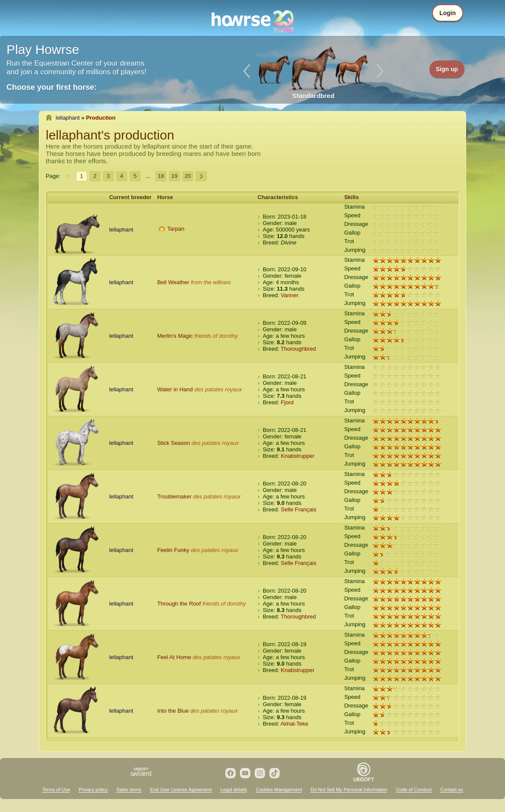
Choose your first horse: (52, 87)
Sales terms (129, 790)
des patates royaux (218, 389)
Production (101, 118)
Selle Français (299, 509)
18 (161, 176)
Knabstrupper (298, 456)
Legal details (234, 790)
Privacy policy (93, 790)
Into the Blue (173, 711)
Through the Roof (179, 604)
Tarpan (176, 229)
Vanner (290, 295)
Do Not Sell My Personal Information (349, 790)
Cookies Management (279, 790)
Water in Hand (175, 389)
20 (188, 176)
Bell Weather (173, 282)
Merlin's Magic (175, 336)
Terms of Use (56, 790)
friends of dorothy (216, 336)
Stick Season (174, 443)
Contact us (452, 790)
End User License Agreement (181, 790)
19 (174, 176)
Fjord (287, 402)
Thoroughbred (298, 349)
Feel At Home (174, 657)
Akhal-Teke (294, 724)
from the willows (211, 282)
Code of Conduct (414, 790)
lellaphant (68, 118)
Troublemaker (174, 496)
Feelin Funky (173, 550)
